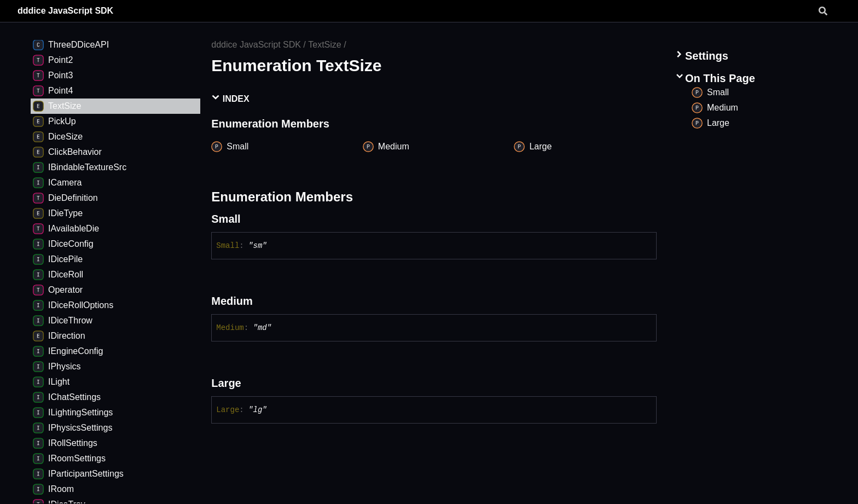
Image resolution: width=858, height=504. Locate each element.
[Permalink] (251, 219)
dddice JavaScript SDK (65, 11)
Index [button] (230, 98)
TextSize (324, 45)
